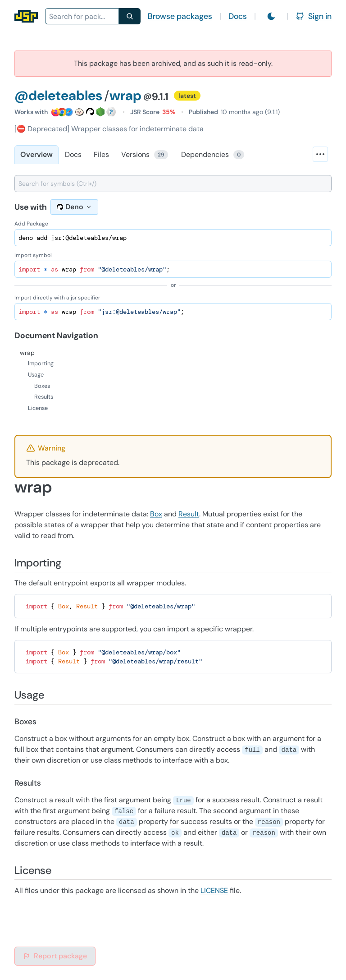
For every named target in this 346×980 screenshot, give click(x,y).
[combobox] (82, 16)
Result (189, 514)
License (38, 408)
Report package (55, 956)
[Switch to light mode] (271, 16)
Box (156, 514)
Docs (238, 16)
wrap (27, 353)
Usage (36, 375)
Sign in (314, 16)
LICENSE (214, 890)
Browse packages (180, 16)
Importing (41, 363)
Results (44, 397)
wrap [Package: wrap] (125, 95)
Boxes (42, 386)
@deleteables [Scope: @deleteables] (58, 95)
